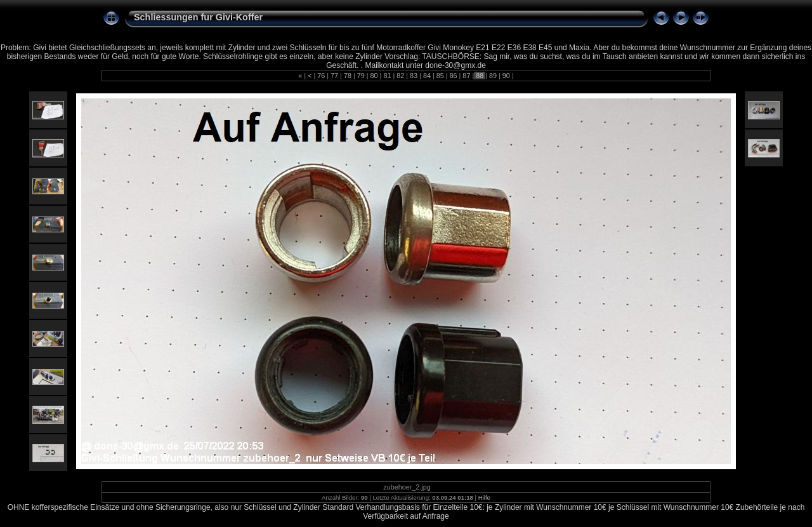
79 (361, 76)
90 (506, 76)
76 (321, 76)
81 (387, 76)
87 (466, 76)
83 (414, 76)
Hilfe (484, 497)
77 (334, 76)
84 (427, 76)
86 (454, 76)
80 (374, 76)
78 (348, 76)
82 (400, 76)
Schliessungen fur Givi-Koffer (198, 17)
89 (493, 76)
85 (440, 76)
